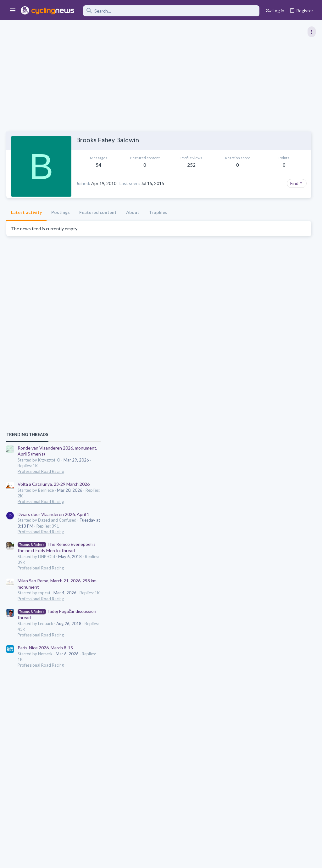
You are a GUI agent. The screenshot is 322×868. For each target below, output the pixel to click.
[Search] (171, 11)
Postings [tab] (61, 223)
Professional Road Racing (256, 360)
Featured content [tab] (98, 223)
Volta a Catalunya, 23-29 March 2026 (269, 373)
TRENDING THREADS (242, 323)
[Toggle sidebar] (312, 32)
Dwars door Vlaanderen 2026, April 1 (269, 403)
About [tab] (133, 223)
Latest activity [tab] (26, 223)
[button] (13, 11)
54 (98, 165)
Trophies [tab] (158, 223)
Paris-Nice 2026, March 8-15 (260, 537)
